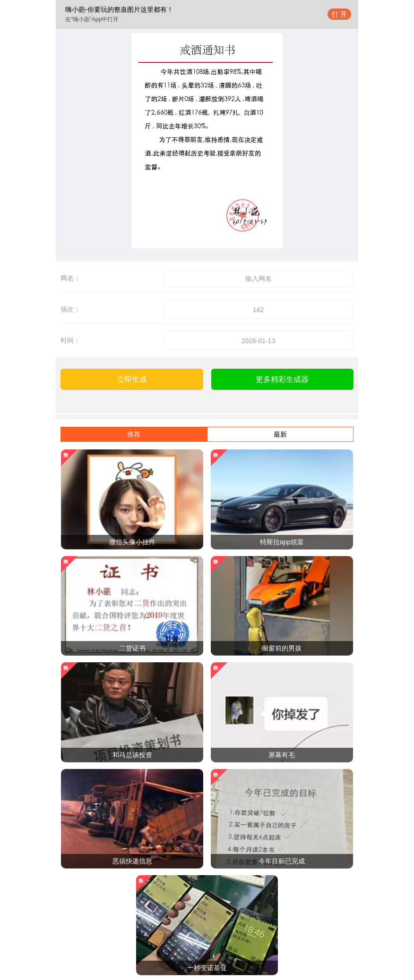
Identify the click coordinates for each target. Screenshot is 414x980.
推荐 (134, 434)
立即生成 (132, 379)
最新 (280, 434)
